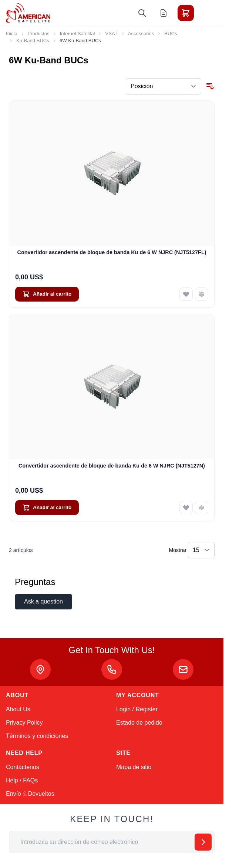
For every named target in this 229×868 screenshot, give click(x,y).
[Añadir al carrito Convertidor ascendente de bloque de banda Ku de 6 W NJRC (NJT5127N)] (47, 508)
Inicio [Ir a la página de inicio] (12, 34)
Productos (39, 34)
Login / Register (137, 709)
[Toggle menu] (206, 13)
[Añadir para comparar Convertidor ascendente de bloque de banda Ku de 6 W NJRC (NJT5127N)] (202, 508)
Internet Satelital (78, 34)
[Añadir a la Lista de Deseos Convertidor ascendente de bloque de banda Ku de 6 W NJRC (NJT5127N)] (186, 508)
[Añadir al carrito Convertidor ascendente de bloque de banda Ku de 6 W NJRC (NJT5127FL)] (47, 294)
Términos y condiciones (37, 736)
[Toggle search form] (142, 13)
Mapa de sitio (134, 767)
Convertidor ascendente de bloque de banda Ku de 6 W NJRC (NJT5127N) (112, 466)
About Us (18, 709)
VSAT (111, 34)
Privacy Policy (24, 723)
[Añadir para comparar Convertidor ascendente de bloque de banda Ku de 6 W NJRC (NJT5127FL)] (202, 294)
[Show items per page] (201, 550)
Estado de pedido (139, 723)
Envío (14, 794)
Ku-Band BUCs (33, 41)
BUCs (171, 34)
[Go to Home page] (28, 13)
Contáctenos (23, 767)
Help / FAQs (22, 780)
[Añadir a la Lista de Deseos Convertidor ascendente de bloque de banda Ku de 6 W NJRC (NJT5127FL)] (186, 294)
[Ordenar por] (164, 86)
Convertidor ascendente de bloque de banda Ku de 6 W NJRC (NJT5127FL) (112, 252)
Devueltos (41, 794)
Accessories (141, 34)
